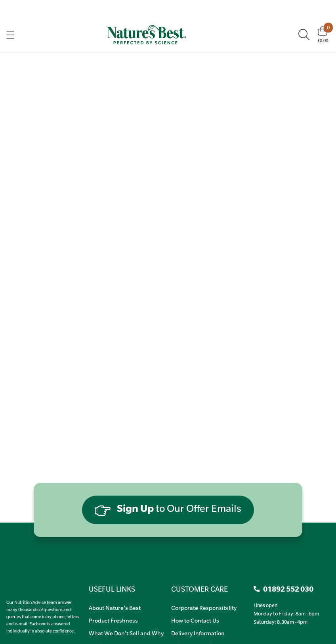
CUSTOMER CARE (199, 589)
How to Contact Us (195, 620)
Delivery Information (198, 633)
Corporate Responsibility (204, 607)
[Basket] (323, 35)
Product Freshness (113, 620)
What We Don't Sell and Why (126, 633)
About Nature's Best (115, 607)
